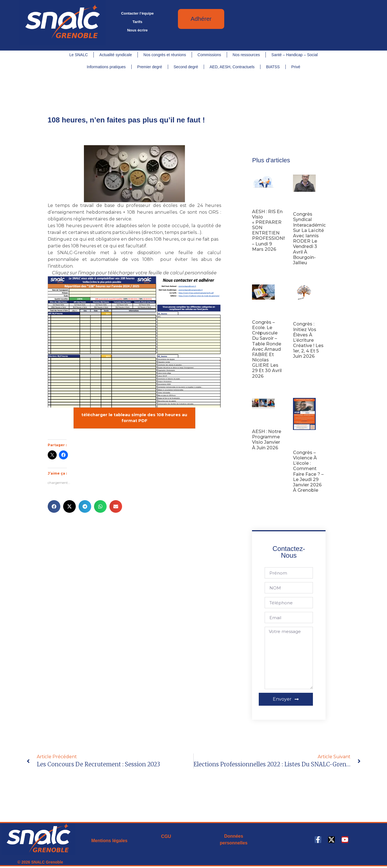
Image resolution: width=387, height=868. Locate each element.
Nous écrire (137, 30)
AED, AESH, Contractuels (232, 67)
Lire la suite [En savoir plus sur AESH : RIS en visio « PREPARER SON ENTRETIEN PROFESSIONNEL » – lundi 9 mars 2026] (261, 258)
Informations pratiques (106, 67)
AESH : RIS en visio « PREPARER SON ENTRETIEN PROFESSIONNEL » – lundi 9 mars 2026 (274, 230)
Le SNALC (79, 55)
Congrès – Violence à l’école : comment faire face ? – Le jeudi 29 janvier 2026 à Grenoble (308, 471)
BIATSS (273, 67)
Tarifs (137, 22)
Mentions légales (109, 841)
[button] (54, 506)
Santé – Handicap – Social (295, 55)
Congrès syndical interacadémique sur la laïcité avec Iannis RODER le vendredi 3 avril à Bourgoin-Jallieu (312, 238)
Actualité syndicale (116, 55)
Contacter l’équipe (137, 13)
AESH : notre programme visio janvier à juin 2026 (267, 440)
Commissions (209, 55)
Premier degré (150, 67)
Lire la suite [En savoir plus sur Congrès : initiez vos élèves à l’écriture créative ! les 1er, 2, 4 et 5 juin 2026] (302, 365)
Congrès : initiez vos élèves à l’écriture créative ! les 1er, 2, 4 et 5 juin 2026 (308, 340)
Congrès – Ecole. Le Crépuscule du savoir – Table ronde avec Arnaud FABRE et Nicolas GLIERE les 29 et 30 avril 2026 (267, 349)
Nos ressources (246, 55)
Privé (296, 67)
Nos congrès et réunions (165, 55)
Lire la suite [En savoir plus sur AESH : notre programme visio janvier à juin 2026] (261, 457)
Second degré (186, 67)
